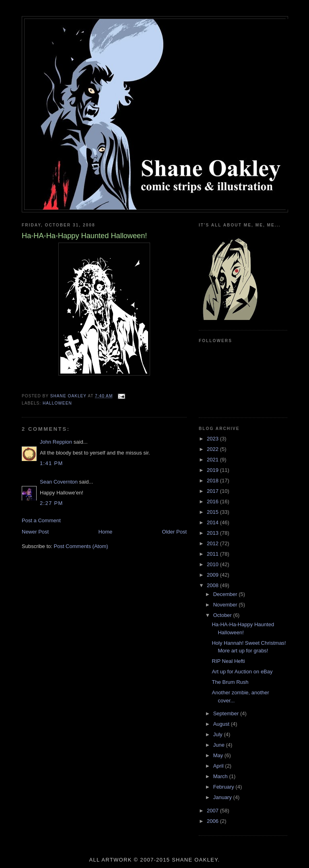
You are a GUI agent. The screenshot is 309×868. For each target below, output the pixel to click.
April (219, 766)
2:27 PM (51, 503)
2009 (213, 575)
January (223, 797)
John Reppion (56, 442)
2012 (213, 543)
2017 (213, 491)
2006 (213, 821)
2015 (213, 512)
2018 (213, 481)
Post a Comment (41, 520)
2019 (213, 470)
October (223, 615)
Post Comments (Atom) (81, 546)
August (222, 724)
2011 (213, 554)
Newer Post (35, 532)
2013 (213, 533)
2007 (213, 811)
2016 (213, 501)
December (226, 594)
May (219, 755)
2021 (213, 460)
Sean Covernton (59, 482)
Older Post (174, 532)
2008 (213, 585)
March (221, 776)
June (220, 745)
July (219, 734)
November (226, 605)
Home (106, 532)
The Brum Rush (230, 682)
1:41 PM (51, 463)
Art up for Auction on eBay (242, 672)
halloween (57, 403)
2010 (213, 564)
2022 (213, 449)
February (225, 787)
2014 (213, 522)
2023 (213, 439)
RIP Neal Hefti (228, 661)
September (227, 713)
